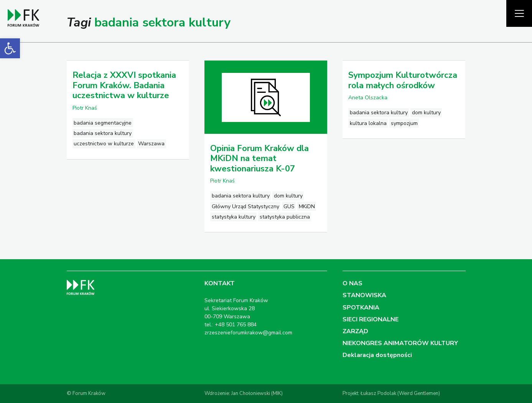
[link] (10, 48)
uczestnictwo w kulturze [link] (104, 144)
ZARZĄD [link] (355, 331)
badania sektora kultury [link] (103, 133)
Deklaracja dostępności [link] (377, 355)
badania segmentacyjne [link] (103, 123)
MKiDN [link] (307, 206)
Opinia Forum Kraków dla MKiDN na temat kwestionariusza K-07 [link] (259, 159)
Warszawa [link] (151, 144)
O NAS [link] (352, 283)
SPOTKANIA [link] (361, 308)
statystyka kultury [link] (234, 217)
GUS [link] (289, 206)
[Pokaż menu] (519, 13)
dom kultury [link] (288, 196)
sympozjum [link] (404, 123)
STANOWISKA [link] (364, 295)
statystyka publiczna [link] (285, 217)
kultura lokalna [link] (368, 123)
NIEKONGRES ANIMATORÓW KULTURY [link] (400, 343)
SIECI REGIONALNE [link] (371, 319)
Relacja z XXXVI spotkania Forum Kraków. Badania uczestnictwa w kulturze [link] (124, 85)
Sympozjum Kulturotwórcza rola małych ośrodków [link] (403, 80)
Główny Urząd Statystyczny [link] (245, 206)
